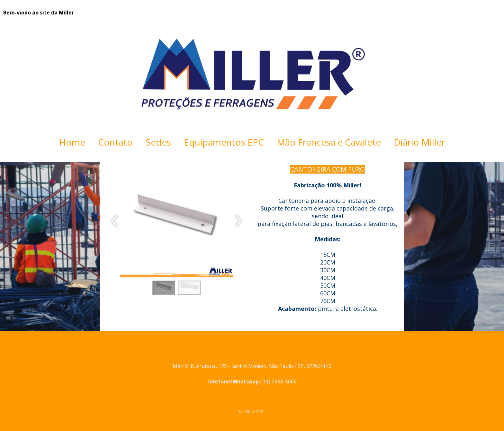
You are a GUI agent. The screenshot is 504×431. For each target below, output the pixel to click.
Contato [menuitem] (115, 142)
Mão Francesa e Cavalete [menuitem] (329, 142)
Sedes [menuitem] (158, 142)
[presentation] (115, 221)
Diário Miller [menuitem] (419, 142)
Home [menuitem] (72, 142)
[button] (164, 288)
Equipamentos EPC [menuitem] (224, 142)
